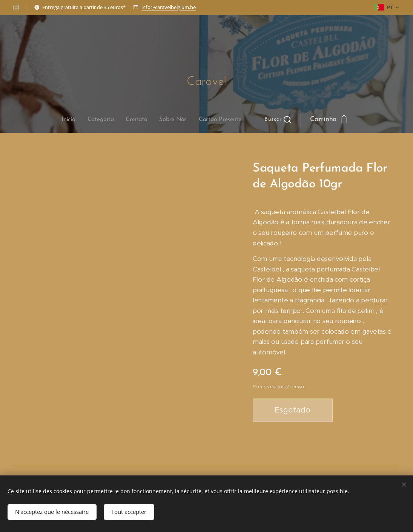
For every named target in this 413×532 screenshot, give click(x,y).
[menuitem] (131, 120)
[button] (212, 120)
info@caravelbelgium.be (169, 7)
